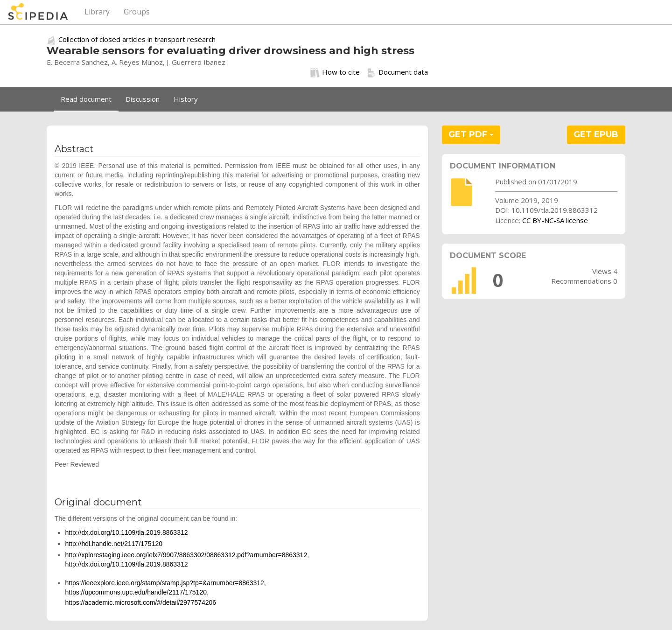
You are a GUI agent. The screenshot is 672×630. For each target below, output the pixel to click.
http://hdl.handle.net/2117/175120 (114, 544)
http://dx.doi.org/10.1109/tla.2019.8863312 (126, 532)
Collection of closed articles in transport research (137, 39)
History (186, 99)
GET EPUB (596, 134)
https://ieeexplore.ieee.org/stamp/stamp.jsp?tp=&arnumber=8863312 (164, 583)
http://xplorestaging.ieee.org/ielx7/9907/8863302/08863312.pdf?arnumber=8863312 (186, 555)
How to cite (335, 72)
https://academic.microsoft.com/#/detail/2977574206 (140, 602)
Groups (137, 12)
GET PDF (471, 134)
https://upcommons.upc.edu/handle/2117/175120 (136, 592)
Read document (86, 99)
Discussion (143, 99)
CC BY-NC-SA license (555, 220)
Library (97, 12)
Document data (397, 72)
